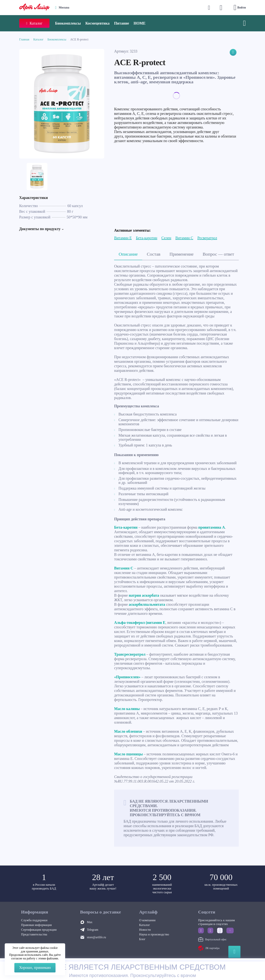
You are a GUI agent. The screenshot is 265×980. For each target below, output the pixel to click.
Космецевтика (97, 23)
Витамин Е (123, 238)
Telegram (93, 930)
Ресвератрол (207, 238)
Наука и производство (154, 934)
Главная (24, 39)
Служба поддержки (34, 920)
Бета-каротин (146, 238)
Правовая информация (36, 925)
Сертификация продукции (39, 930)
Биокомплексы (68, 23)
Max (90, 922)
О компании (147, 920)
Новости (145, 930)
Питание (122, 23)
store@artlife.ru (96, 937)
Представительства (34, 934)
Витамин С (184, 238)
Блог (142, 939)
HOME (139, 23)
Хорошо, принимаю (35, 968)
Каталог (38, 39)
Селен (166, 238)
